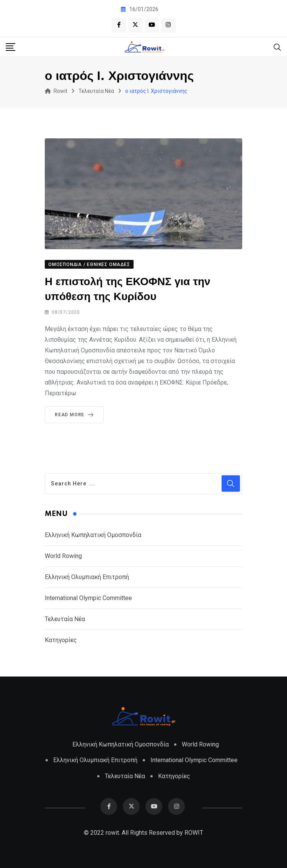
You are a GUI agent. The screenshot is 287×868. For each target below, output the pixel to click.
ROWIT (194, 833)
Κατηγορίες (61, 640)
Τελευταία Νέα (65, 619)
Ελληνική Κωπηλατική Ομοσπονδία (93, 535)
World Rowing (63, 556)
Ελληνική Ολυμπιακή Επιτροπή (87, 577)
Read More (76, 415)
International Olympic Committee (88, 598)
